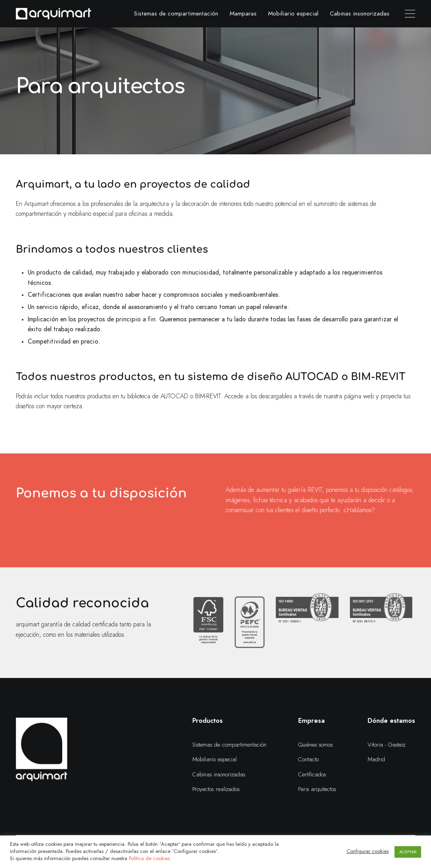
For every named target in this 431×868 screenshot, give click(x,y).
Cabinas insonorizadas (360, 14)
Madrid (376, 759)
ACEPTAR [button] (408, 852)
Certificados (312, 775)
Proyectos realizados (216, 789)
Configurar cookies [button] (368, 852)
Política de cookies (149, 859)
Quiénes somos (315, 745)
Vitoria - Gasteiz (386, 745)
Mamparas (243, 14)
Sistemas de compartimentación (176, 14)
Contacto (308, 759)
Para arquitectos (317, 789)
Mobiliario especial (293, 14)
